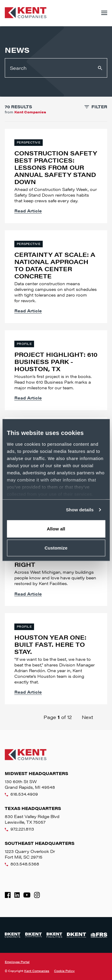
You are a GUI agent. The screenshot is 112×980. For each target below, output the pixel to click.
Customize (56, 548)
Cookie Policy (64, 971)
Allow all (56, 528)
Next (88, 717)
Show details (80, 510)
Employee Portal (17, 962)
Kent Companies (37, 971)
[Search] (56, 68)
